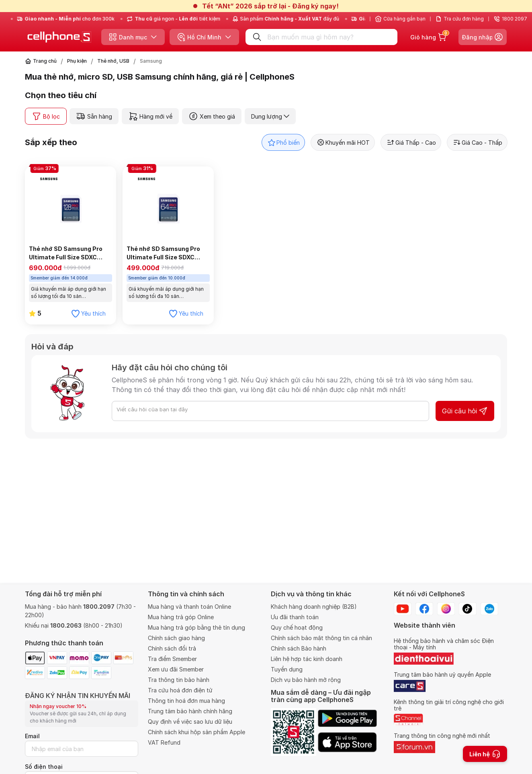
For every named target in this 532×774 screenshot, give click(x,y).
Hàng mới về (150, 116)
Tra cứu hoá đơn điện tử (180, 690)
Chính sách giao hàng (176, 638)
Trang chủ (45, 61)
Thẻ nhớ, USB (113, 61)
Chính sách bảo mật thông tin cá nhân (321, 638)
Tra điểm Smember (172, 659)
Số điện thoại (44, 767)
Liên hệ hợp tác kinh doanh (307, 659)
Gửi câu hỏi (465, 411)
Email (32, 736)
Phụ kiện (77, 61)
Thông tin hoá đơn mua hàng (186, 701)
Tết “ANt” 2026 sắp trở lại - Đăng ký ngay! (270, 6)
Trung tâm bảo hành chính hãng (190, 711)
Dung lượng (270, 116)
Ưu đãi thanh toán (295, 617)
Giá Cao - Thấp (477, 142)
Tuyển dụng (287, 669)
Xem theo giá (212, 116)
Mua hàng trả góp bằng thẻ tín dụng (196, 627)
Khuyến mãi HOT (343, 142)
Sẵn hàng (94, 116)
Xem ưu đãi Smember (176, 669)
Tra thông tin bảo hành (179, 680)
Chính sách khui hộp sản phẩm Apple (196, 732)
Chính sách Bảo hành (299, 648)
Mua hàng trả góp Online (181, 617)
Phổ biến (283, 142)
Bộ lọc (46, 116)
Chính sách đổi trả (172, 648)
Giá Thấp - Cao (411, 142)
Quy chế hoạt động (297, 627)
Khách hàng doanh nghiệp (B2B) (314, 607)
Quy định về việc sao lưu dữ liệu (190, 722)
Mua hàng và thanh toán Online (189, 607)
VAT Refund (164, 742)
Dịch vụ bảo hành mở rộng (306, 680)
